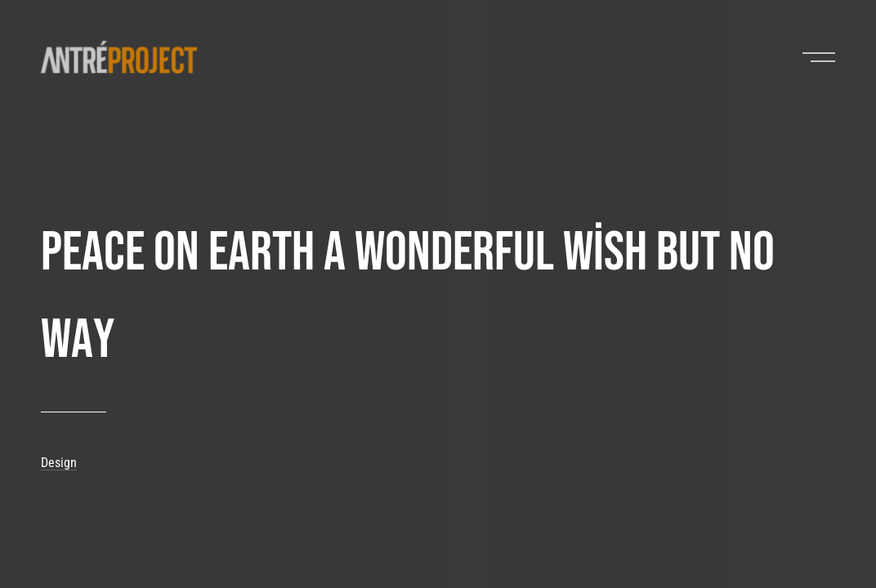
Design (59, 463)
